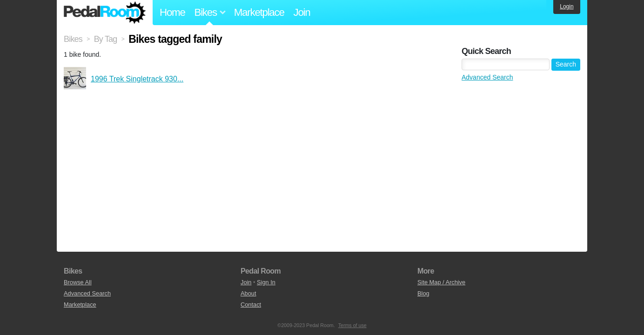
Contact (251, 305)
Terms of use (352, 325)
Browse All (78, 282)
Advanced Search (487, 77)
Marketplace (259, 12)
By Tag (106, 39)
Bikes (73, 39)
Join (302, 12)
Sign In (266, 282)
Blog (423, 293)
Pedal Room (105, 13)
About (248, 293)
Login (567, 7)
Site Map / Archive (441, 282)
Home (172, 12)
